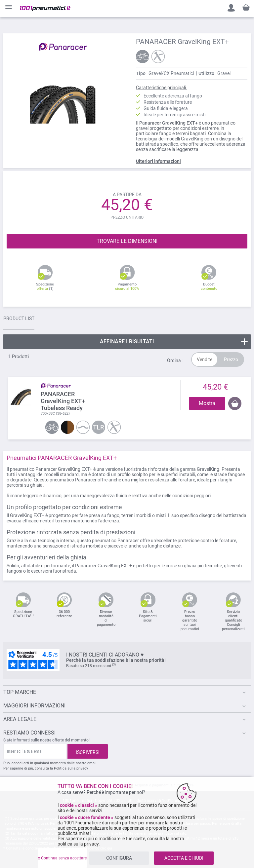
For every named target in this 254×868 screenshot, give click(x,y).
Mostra (207, 403)
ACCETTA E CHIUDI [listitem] (184, 858)
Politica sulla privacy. (71, 768)
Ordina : (175, 360)
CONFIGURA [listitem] (119, 858)
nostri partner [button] (123, 823)
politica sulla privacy (78, 844)
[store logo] (45, 9)
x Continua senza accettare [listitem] (62, 858)
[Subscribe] (88, 751)
